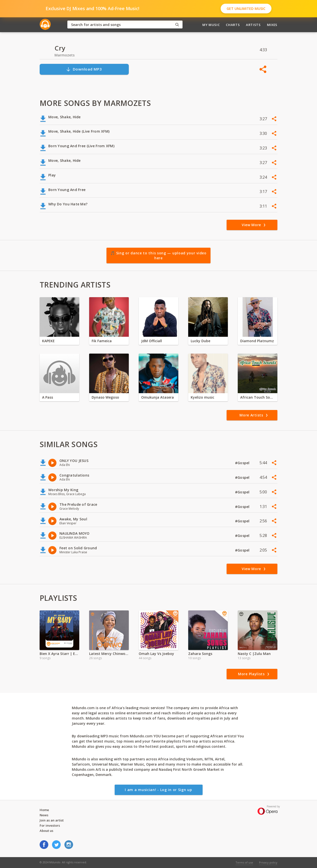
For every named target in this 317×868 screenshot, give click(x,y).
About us (46, 831)
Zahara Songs (200, 654)
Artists (253, 25)
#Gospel (243, 463)
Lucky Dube (200, 341)
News (44, 815)
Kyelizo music (202, 397)
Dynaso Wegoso (105, 397)
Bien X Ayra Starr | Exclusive (59, 654)
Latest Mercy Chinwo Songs (109, 654)
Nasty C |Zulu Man (254, 654)
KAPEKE (48, 341)
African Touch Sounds (258, 397)
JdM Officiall (152, 341)
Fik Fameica (102, 341)
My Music (211, 25)
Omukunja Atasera (158, 397)
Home (44, 810)
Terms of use (244, 862)
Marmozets (65, 55)
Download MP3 (84, 69)
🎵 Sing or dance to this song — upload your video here (158, 255)
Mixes (272, 25)
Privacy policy (268, 862)
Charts (233, 25)
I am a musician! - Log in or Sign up (158, 790)
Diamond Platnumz (257, 341)
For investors (50, 825)
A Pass (48, 397)
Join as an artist (52, 820)
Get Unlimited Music (246, 9)
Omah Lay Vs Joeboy (156, 654)
